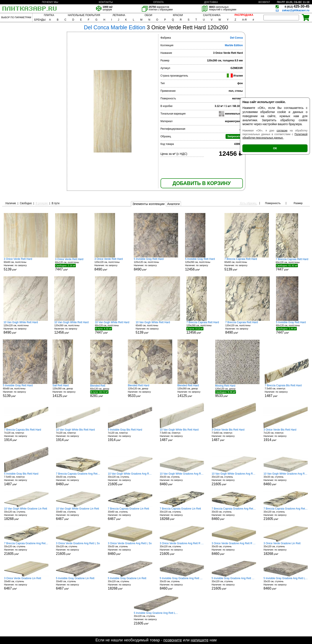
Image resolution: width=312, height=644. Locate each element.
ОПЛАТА (158, 2)
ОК (275, 148)
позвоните (173, 640)
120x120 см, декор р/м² (150, 391)
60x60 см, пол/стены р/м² (26, 264)
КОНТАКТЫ (106, 2)
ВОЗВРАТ (264, 2)
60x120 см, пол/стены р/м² (71, 264)
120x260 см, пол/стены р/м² (201, 264)
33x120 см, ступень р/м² (130, 479)
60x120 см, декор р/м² (106, 391)
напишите (200, 640)
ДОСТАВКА (211, 2)
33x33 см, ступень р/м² (78, 479)
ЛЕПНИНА (119, 15)
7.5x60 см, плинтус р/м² (287, 391)
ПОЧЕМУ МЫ (50, 2)
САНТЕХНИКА (212, 15)
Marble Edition (234, 45)
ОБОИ (148, 15)
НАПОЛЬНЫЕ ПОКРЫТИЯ (84, 15)
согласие (282, 131)
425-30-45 (297, 6)
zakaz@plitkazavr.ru (296, 10)
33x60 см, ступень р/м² (78, 514)
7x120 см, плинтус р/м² (26, 435)
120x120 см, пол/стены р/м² (111, 264)
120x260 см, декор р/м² (69, 391)
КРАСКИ (178, 15)
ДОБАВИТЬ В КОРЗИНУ (201, 183)
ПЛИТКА (49, 15)
